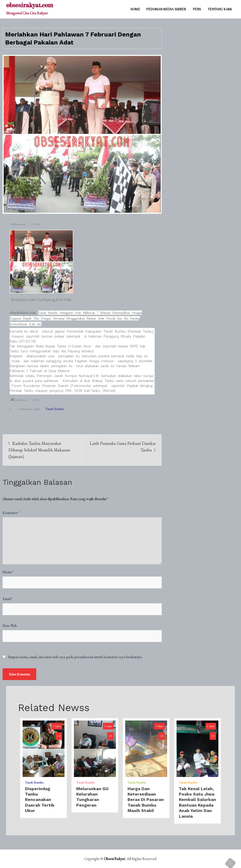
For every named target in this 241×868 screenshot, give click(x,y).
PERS (197, 9)
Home (135, 9)
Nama (8, 572)
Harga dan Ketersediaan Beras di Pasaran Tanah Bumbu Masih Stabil (146, 800)
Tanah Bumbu (54, 409)
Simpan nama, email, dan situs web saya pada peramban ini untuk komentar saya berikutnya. (75, 657)
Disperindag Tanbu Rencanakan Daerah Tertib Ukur (40, 800)
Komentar (11, 513)
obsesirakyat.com (30, 5)
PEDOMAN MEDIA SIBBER (166, 9)
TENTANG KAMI (220, 9)
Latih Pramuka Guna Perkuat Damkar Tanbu (123, 447)
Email (8, 599)
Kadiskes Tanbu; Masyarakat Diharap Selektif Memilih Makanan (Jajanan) (39, 450)
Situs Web (10, 626)
